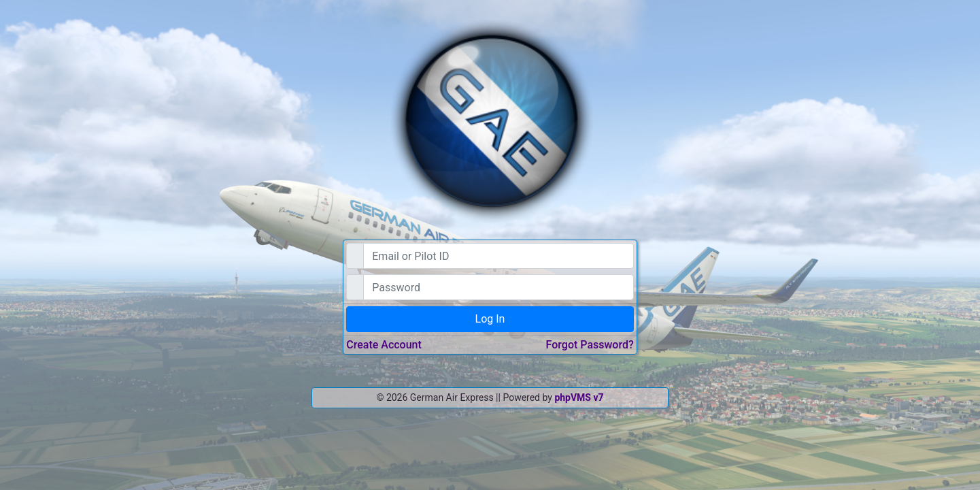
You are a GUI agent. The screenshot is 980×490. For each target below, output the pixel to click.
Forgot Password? (590, 345)
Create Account (384, 345)
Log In (490, 319)
